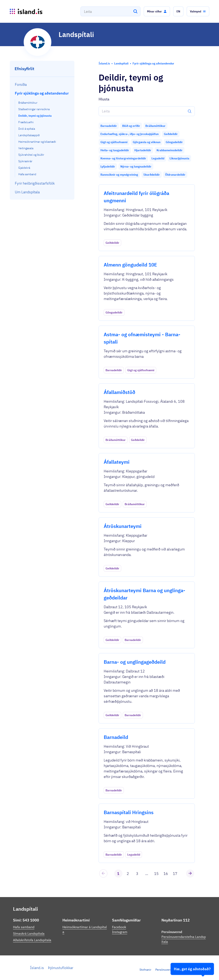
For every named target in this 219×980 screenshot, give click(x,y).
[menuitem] (42, 84)
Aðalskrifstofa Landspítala (32, 940)
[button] (157, 11)
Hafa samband (24, 927)
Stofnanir (145, 970)
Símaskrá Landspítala (29, 933)
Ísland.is (37, 968)
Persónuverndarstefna (170, 970)
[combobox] (111, 11)
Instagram (120, 932)
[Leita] (135, 11)
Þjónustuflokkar (61, 968)
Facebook (119, 927)
